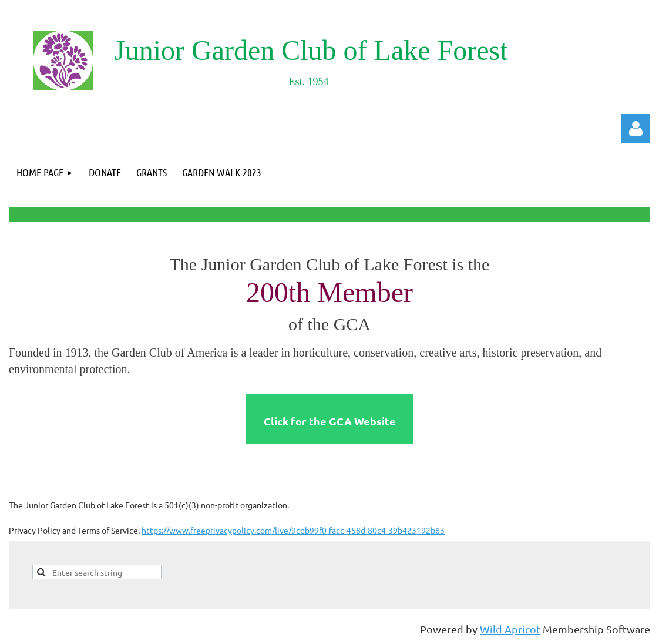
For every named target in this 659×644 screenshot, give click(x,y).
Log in (636, 129)
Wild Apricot (510, 629)
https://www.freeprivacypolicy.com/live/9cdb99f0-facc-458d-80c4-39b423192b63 (293, 530)
